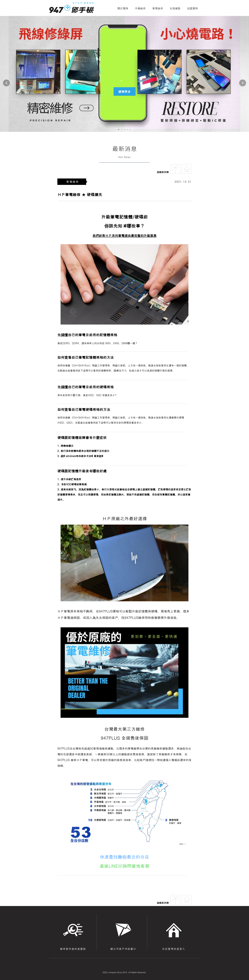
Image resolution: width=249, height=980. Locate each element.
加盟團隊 (193, 8)
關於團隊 (123, 8)
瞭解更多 (124, 91)
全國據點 (175, 8)
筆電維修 (158, 8)
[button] (243, 83)
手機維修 (140, 8)
